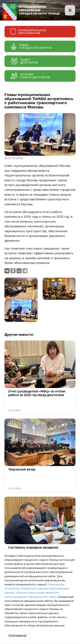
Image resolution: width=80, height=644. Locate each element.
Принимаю (17, 636)
